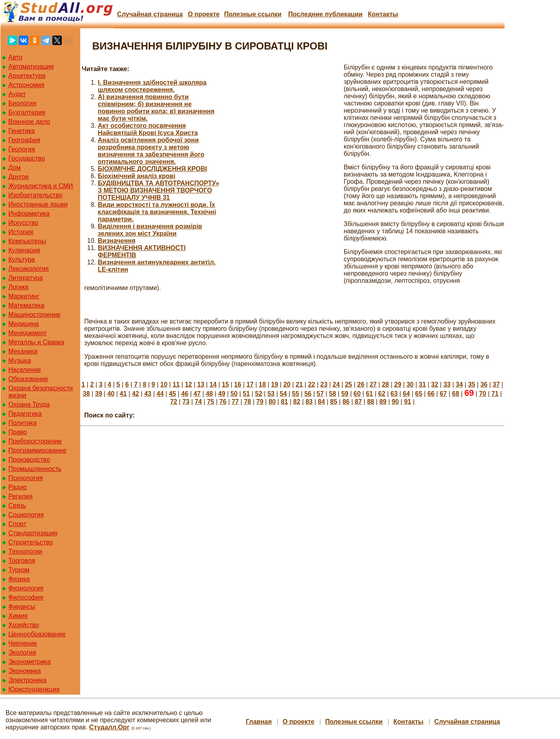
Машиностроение (35, 315)
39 (99, 394)
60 (357, 394)
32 (435, 384)
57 (320, 394)
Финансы (22, 607)
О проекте (204, 14)
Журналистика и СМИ (41, 186)
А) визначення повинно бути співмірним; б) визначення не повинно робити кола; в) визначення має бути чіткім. (156, 108)
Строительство (31, 542)
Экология (22, 653)
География (24, 140)
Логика (18, 287)
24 (336, 384)
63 (394, 394)
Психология (26, 478)
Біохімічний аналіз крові (137, 176)
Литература (26, 278)
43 (148, 394)
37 (496, 384)
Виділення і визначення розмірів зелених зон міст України (150, 230)
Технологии (25, 551)
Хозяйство (24, 625)
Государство (27, 158)
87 (358, 402)
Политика (23, 423)
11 (176, 384)
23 (324, 384)
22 (312, 384)
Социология (26, 515)
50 (234, 394)
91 (408, 402)
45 (172, 394)
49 (222, 394)
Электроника (28, 680)
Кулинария (24, 250)
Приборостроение (35, 441)
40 (111, 394)
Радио (18, 487)
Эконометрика (30, 662)
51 (246, 394)
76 (223, 402)
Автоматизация (31, 67)
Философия (26, 597)
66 (431, 394)
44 (160, 394)
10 (164, 384)
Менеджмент (28, 333)
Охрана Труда (29, 404)
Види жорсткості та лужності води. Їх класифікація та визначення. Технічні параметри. (157, 212)
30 (410, 384)
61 (370, 394)
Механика (23, 351)
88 (371, 402)
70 (483, 394)
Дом (15, 168)
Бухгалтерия (27, 112)
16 (238, 384)
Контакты (383, 14)
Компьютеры (27, 241)
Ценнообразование (37, 634)
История (21, 232)
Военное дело (29, 122)
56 (308, 394)
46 (185, 394)
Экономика (25, 671)
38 (86, 394)
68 (456, 394)
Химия (18, 616)
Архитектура (27, 76)
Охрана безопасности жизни (41, 392)
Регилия (21, 496)
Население (25, 370)
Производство (29, 460)
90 (395, 402)
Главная (259, 722)
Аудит (17, 94)
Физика (19, 579)
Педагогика (25, 414)
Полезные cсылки (253, 14)
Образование (28, 379)
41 (123, 394)
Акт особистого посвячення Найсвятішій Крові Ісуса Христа (148, 129)
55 (296, 394)
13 (201, 384)
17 (250, 384)
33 (447, 384)
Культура (22, 259)
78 (247, 402)
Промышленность (35, 469)
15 (226, 384)
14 (213, 384)
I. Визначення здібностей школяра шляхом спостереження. (152, 86)
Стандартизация (33, 533)
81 (285, 402)
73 (186, 402)
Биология (22, 103)
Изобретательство (35, 195)
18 (262, 384)
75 (211, 402)
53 (271, 394)
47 (197, 394)
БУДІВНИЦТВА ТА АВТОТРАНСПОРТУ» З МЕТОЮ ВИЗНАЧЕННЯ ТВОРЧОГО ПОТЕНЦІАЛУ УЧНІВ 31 (158, 190)
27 (373, 384)
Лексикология (29, 269)
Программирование (38, 450)
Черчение (23, 643)
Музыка (20, 361)
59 (345, 394)
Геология (22, 149)
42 (136, 394)
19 (275, 384)
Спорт (17, 524)
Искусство (23, 223)
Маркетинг (24, 296)
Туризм (19, 570)
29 (398, 384)
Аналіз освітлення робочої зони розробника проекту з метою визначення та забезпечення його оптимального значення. (151, 151)
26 (361, 384)
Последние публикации (325, 14)
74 (198, 402)
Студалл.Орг (110, 727)
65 (419, 394)
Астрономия (26, 85)
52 (259, 394)
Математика (26, 305)
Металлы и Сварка (36, 342)
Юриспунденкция (34, 689)
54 (283, 394)
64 (406, 394)
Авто (15, 57)
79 (260, 402)
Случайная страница (150, 14)
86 (346, 402)
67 (443, 394)
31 (422, 384)
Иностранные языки (38, 204)
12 (188, 384)
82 (297, 402)
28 (386, 384)
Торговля (22, 561)
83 (309, 402)
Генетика (22, 131)
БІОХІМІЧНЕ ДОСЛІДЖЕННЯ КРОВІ (152, 169)
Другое (19, 177)
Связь (17, 506)
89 (383, 402)
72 (174, 402)
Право (18, 432)
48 (210, 394)
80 (272, 402)
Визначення (117, 241)
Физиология (26, 588)
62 (382, 394)
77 (235, 402)
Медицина (24, 324)
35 (472, 384)
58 (332, 394)
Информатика (29, 214)
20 (287, 384)
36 (484, 384)
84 (321, 402)
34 (459, 384)
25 (348, 384)
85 (334, 402)
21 (299, 384)
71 (495, 394)
